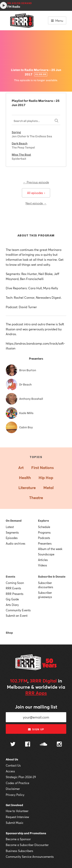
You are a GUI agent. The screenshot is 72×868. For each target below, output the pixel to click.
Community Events (18, 610)
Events (10, 577)
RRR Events (13, 588)
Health (25, 478)
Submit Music (15, 823)
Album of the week (50, 549)
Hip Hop (46, 478)
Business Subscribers (19, 851)
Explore (43, 521)
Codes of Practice (17, 783)
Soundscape (46, 554)
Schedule (44, 527)
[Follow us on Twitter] (13, 744)
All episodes (36, 193)
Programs (44, 532)
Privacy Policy (15, 795)
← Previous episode (36, 182)
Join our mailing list (36, 707)
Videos (43, 565)
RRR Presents (15, 594)
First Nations (43, 468)
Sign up (36, 729)
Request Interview (17, 817)
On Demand (14, 521)
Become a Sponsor (18, 839)
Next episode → (36, 203)
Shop (9, 633)
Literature (27, 488)
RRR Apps (36, 693)
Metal (48, 488)
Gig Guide (12, 599)
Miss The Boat (21, 155)
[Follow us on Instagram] (59, 745)
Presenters (45, 543)
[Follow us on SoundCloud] (43, 744)
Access (10, 771)
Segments (12, 532)
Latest (10, 527)
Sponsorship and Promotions (26, 833)
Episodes (12, 538)
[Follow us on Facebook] (28, 745)
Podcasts (44, 538)
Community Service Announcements (30, 857)
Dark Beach (20, 143)
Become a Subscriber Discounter (27, 845)
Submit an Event (17, 616)
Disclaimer (13, 789)
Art (21, 468)
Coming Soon (15, 583)
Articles (43, 560)
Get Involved (14, 805)
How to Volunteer (17, 811)
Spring (16, 132)
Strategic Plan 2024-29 (21, 777)
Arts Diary (12, 605)
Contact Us (13, 765)
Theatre (36, 498)
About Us (12, 759)
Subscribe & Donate (52, 577)
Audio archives (16, 543)
